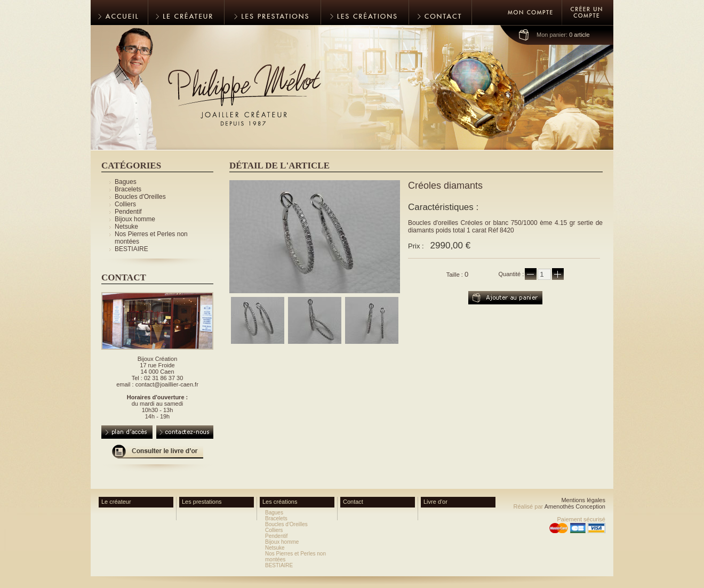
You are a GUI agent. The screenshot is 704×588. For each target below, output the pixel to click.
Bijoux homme (135, 219)
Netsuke (126, 227)
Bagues (126, 182)
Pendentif (128, 212)
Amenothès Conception (575, 506)
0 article (563, 35)
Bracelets (128, 189)
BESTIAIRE (131, 249)
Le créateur (116, 502)
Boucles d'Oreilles (140, 197)
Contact (353, 502)
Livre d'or (435, 502)
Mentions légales (583, 500)
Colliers (125, 204)
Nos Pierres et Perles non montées (295, 557)
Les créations (280, 502)
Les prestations (202, 502)
